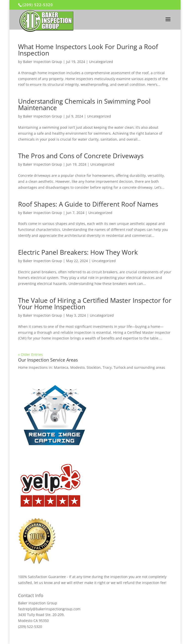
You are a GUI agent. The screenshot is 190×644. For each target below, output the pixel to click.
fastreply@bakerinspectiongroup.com (49, 609)
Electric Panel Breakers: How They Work (78, 252)
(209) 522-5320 (38, 5)
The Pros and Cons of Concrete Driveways (81, 156)
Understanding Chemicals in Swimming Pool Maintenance (84, 104)
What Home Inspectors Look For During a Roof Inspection (88, 50)
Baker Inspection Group (43, 62)
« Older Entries (30, 354)
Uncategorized (101, 62)
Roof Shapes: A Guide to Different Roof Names (88, 204)
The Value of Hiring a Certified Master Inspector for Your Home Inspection (95, 304)
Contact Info (31, 595)
